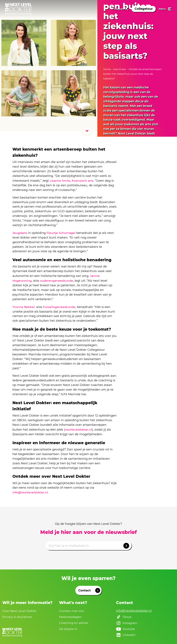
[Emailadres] (89, 544)
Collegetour (144, 9)
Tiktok (124, 616)
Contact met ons (72, 610)
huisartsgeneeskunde (60, 306)
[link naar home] (18, 9)
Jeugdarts (20, 233)
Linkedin (126, 634)
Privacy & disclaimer (17, 616)
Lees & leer (120, 69)
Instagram (127, 622)
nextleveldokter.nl (78, 429)
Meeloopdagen (70, 616)
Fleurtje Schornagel (61, 233)
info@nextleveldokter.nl (30, 491)
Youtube (126, 628)
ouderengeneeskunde (57, 280)
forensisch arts (83, 181)
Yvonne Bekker (24, 306)
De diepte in (68, 628)
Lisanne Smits (60, 181)
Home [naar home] (107, 69)
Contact (89, 589)
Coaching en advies (74, 622)
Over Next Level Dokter (20, 610)
